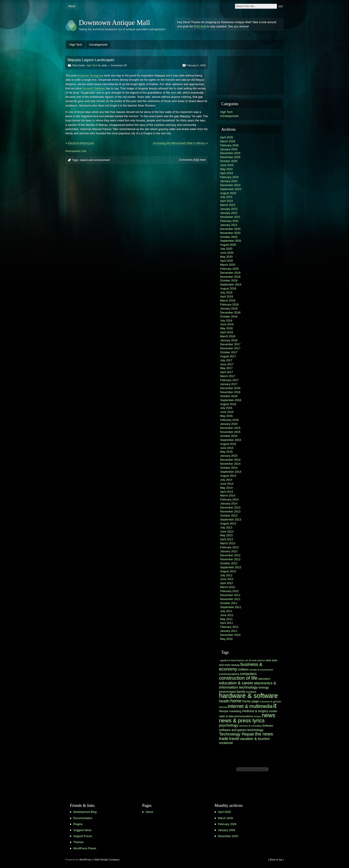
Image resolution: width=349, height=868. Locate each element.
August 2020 (228, 245)
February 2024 (229, 177)
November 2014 (230, 464)
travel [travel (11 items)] (234, 738)
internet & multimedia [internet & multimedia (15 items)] (250, 706)
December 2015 (230, 428)
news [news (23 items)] (269, 715)
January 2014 (229, 503)
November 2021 (230, 217)
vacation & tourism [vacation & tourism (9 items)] (255, 739)
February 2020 (229, 269)
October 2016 (229, 396)
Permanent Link (76, 151)
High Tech (76, 45)
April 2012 (227, 583)
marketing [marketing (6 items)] (235, 711)
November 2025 (230, 157)
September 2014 (231, 472)
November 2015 (230, 432)
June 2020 (227, 253)
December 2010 (230, 635)
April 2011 (227, 623)
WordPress (85, 860)
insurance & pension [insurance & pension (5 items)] (271, 701)
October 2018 (229, 316)
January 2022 (229, 213)
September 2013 (231, 519)
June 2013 (227, 531)
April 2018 (227, 332)
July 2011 (226, 611)
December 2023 (230, 185)
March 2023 (228, 205)
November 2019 (230, 277)
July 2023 (226, 197)
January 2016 (229, 424)
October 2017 (229, 352)
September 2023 (231, 189)
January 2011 (229, 631)
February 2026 (229, 145)
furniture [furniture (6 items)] (251, 692)
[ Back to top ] (276, 860)
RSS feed (200, 26)
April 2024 (227, 173)
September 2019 (231, 284)
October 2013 (229, 515)
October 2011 (229, 603)
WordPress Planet (85, 848)
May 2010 (226, 639)
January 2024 (229, 181)
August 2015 (228, 444)
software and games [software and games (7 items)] (233, 730)
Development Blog (85, 812)
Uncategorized (98, 45)
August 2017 (228, 356)
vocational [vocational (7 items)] (226, 743)
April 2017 (227, 372)
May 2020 (226, 257)
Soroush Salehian (94, 88)
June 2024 (227, 165)
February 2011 (229, 627)
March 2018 (228, 336)
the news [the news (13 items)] (264, 734)
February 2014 (229, 499)
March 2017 (228, 376)
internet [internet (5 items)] (223, 707)
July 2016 (226, 408)
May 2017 (226, 368)
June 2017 (227, 364)
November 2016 (230, 392)
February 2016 (229, 420)
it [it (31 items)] (275, 706)
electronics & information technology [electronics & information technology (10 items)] (248, 685)
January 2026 (229, 149)
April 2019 (227, 296)
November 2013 (230, 511)
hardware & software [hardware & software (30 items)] (248, 696)
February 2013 (229, 547)
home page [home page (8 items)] (251, 701)
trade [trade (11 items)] (224, 738)
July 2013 (226, 527)
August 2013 (228, 523)
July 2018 (226, 320)
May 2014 (226, 488)
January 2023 (229, 209)
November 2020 (230, 233)
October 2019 (229, 280)
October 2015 (229, 436)
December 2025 (230, 153)
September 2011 (231, 607)
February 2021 (229, 221)
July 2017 (226, 360)
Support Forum (83, 836)
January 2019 (229, 308)
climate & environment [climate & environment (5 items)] (261, 670)
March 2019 (228, 300)
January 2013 (229, 551)
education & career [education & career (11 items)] (236, 683)
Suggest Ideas (82, 830)
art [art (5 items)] (247, 660)
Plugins (78, 824)
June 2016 (227, 412)
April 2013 (227, 539)
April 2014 (227, 492)
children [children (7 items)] (243, 670)
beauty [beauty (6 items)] (235, 665)
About (72, 6)
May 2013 (226, 535)
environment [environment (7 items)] (227, 692)
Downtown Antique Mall (114, 22)
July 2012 (226, 575)
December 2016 (230, 388)
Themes (78, 842)
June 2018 (227, 324)
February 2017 (229, 380)
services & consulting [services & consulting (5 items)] (250, 726)
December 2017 (230, 344)
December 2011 (230, 595)
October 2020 (229, 237)
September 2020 (231, 241)
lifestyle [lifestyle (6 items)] (224, 711)
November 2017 (230, 348)
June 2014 (227, 484)
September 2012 (231, 567)
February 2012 (229, 591)
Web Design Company (107, 860)
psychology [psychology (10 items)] (229, 725)
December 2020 (230, 229)
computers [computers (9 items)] (248, 674)
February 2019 (229, 304)
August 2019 (228, 288)
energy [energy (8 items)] (264, 687)
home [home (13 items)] (236, 701)
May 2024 (226, 169)
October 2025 (229, 161)
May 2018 (226, 328)
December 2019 (230, 273)
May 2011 (226, 619)
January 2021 (229, 225)
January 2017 (229, 384)
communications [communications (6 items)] (229, 674)
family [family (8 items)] (241, 692)
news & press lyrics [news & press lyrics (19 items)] (242, 720)
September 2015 (231, 440)
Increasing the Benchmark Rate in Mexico (179, 143)
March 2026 (228, 141)
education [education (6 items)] (264, 679)
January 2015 (229, 456)
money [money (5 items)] (257, 716)
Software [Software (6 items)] (268, 726)
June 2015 (227, 448)
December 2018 (230, 312)
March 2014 (228, 495)
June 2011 (227, 615)
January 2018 (229, 340)
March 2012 (228, 587)
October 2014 (229, 468)
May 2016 (226, 416)
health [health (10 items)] (224, 701)
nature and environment (95, 160)
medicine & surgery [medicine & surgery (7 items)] (255, 711)
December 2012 (230, 555)
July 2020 (226, 249)
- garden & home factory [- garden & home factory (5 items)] (232, 660)
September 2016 (231, 400)
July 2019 (226, 292)
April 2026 (227, 137)
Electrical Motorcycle (81, 143)
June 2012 (227, 579)
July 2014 (226, 480)
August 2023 (228, 193)
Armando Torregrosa (90, 75)
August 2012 (228, 571)
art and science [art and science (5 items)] (257, 660)
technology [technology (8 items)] (255, 730)
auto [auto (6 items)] (268, 660)
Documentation (83, 818)
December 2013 (230, 507)
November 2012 (230, 559)
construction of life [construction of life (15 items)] (238, 678)
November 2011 (230, 599)
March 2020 (228, 265)
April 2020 (227, 261)
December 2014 (230, 460)
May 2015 (226, 452)
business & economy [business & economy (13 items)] (241, 667)
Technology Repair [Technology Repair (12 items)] (237, 734)
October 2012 (229, 563)
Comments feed (192, 160)
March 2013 (228, 543)
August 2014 (228, 476)
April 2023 (227, 201)
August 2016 (228, 404)
